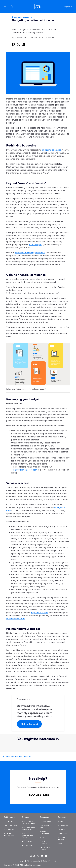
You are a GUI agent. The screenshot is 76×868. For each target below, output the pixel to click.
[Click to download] (29, 724)
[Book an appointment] (9, 834)
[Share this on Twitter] (18, 44)
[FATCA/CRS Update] (45, 848)
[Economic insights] (62, 838)
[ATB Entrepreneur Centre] (27, 835)
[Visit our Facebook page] (34, 856)
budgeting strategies (52, 150)
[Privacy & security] (34, 861)
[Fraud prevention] (44, 842)
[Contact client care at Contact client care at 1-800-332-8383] (38, 795)
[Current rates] (45, 821)
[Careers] (61, 829)
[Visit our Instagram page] (31, 856)
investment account (16, 619)
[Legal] (22, 861)
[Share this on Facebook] (13, 44)
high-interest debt (40, 613)
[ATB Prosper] (27, 841)
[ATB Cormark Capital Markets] (28, 822)
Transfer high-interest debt (24, 470)
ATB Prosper (35, 245)
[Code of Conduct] (49, 861)
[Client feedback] (10, 825)
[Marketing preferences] (45, 832)
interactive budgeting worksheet (30, 253)
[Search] (12, 7)
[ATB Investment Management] (28, 828)
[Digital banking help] (46, 826)
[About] (60, 821)
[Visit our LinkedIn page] (42, 856)
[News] (60, 843)
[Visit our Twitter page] (38, 856)
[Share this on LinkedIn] (23, 44)
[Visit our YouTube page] (45, 856)
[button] (5, 7)
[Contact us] (8, 821)
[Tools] (42, 837)
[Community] (62, 833)
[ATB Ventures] (28, 845)
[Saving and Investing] (38, 17)
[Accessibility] (63, 825)
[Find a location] (10, 829)
